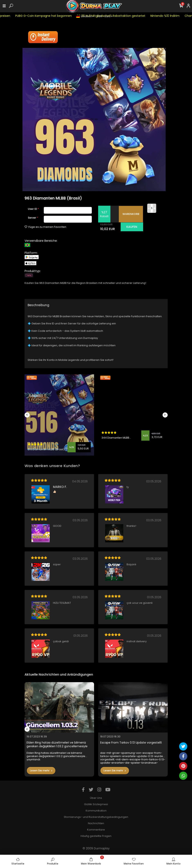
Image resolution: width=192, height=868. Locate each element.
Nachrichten (96, 823)
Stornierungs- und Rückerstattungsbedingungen (96, 817)
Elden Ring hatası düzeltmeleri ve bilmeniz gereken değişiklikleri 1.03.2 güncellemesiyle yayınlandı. (57, 744)
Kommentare (96, 830)
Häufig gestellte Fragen (96, 836)
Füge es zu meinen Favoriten (45, 227)
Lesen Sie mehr (41, 770)
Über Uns (96, 798)
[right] (165, 415)
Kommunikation (96, 811)
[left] (27, 415)
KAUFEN (132, 227)
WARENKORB (131, 214)
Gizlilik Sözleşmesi (96, 804)
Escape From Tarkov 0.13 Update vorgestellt (131, 743)
